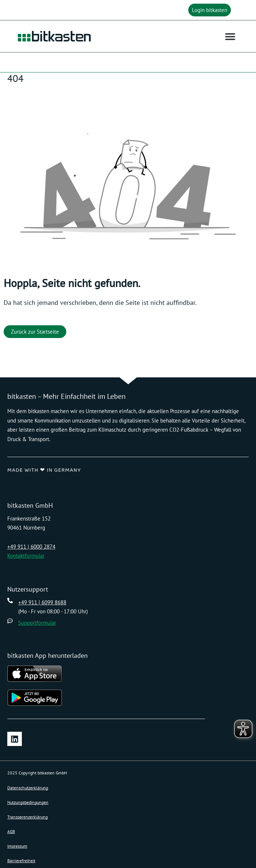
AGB (11, 831)
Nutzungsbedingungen (28, 802)
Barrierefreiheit (21, 861)
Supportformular (37, 623)
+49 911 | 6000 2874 (31, 547)
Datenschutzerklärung (28, 788)
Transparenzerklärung (27, 817)
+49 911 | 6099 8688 (42, 602)
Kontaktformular (26, 556)
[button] (211, 10)
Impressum (17, 846)
